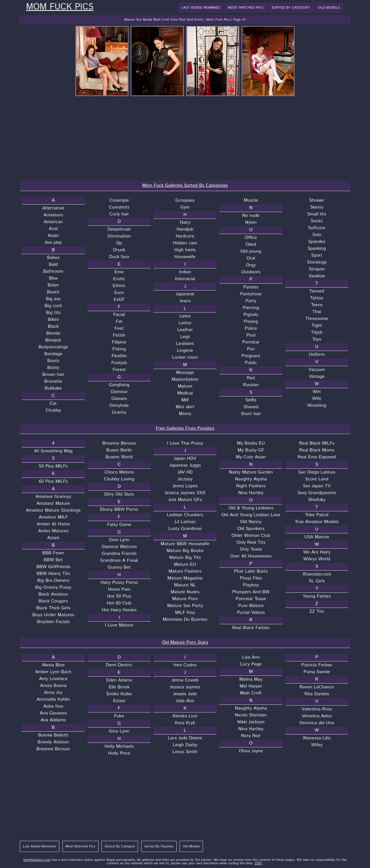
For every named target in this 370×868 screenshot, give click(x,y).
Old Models (329, 8)
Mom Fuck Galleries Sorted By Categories (185, 185)
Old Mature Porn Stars (185, 642)
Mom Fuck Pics (60, 7)
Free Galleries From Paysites (185, 428)
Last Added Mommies (200, 8)
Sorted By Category (291, 8)
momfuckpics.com (37, 860)
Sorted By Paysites (159, 846)
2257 (258, 863)
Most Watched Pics (246, 8)
